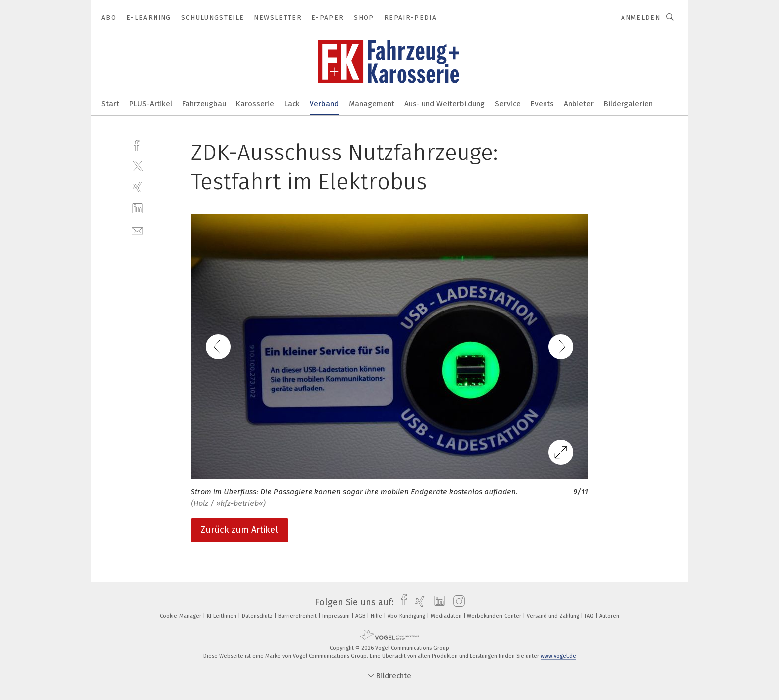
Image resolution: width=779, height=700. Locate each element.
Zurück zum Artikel (239, 530)
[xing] (137, 187)
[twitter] (137, 166)
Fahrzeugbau (204, 104)
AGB (361, 616)
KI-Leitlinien (222, 616)
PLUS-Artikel (151, 104)
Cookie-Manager (181, 616)
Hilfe (377, 616)
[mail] (137, 230)
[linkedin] (137, 208)
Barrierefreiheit (298, 616)
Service (508, 104)
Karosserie (255, 104)
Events (542, 104)
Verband (324, 104)
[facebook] (137, 144)
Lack (292, 104)
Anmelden (641, 18)
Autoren (609, 616)
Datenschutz (258, 616)
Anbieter (579, 104)
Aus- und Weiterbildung (445, 104)
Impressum (337, 616)
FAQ (590, 616)
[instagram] (456, 602)
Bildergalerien (628, 104)
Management (372, 104)
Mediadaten (447, 616)
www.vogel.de (558, 656)
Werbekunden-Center (495, 616)
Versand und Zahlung (554, 616)
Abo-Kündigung (407, 616)
